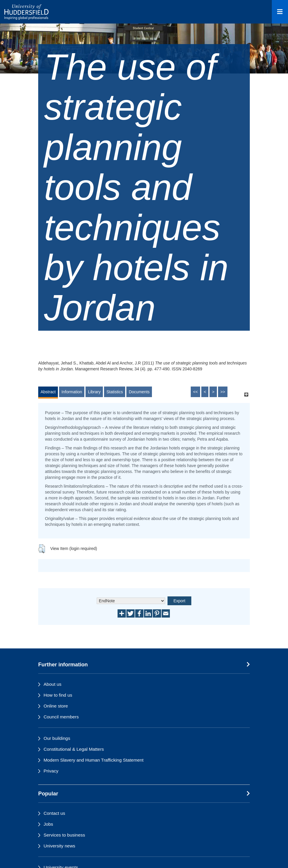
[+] (246, 395)
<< (195, 392)
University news (59, 846)
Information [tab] (72, 392)
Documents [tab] (139, 392)
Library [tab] (94, 392)
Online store (56, 706)
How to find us (58, 695)
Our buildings (57, 738)
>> (223, 392)
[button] (42, 549)
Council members (61, 717)
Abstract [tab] (48, 392)
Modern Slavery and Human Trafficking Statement (93, 760)
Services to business (64, 835)
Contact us (54, 813)
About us (52, 684)
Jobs (48, 824)
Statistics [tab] (115, 392)
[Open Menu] (280, 12)
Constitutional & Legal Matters (74, 749)
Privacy (51, 771)
